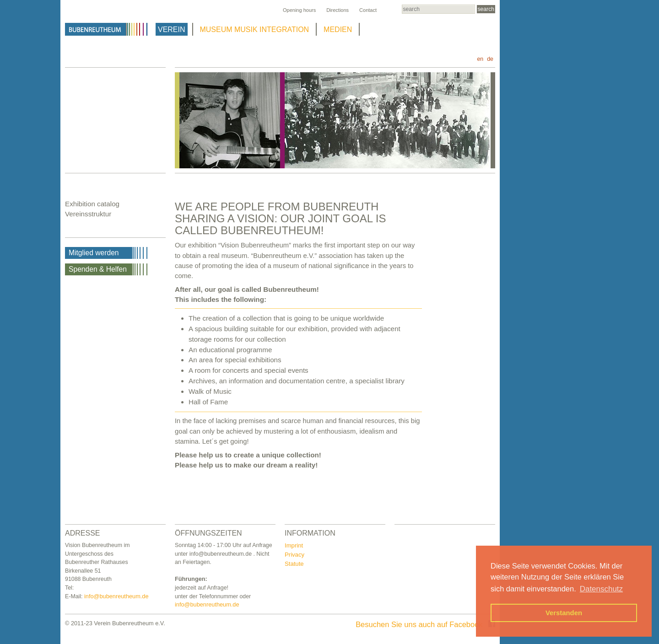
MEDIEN (338, 30)
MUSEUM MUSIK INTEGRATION (255, 30)
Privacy (294, 555)
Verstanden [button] (564, 613)
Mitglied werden (94, 253)
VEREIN (172, 30)
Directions (338, 10)
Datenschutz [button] (601, 589)
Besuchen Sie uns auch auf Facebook (425, 624)
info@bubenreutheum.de (116, 596)
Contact (368, 10)
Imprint (294, 545)
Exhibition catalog (92, 204)
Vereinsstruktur (88, 214)
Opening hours (299, 10)
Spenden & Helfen (98, 269)
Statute (294, 564)
